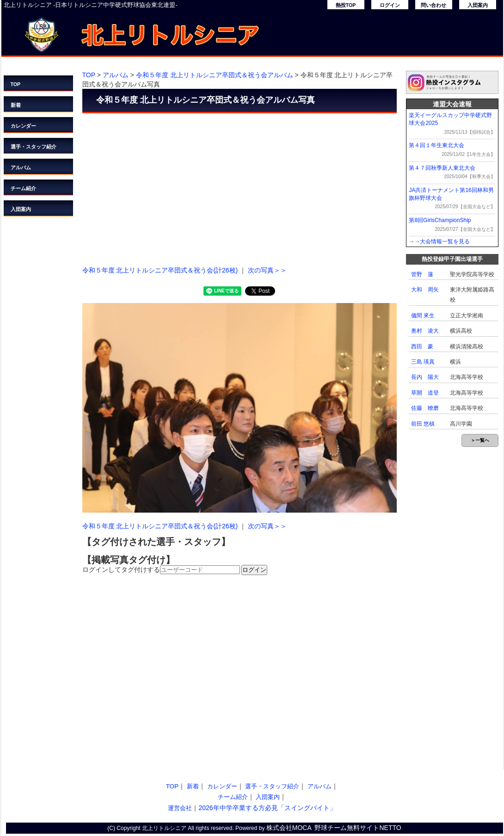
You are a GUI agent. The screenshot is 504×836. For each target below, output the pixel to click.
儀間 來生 (423, 316)
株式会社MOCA (289, 828)
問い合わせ (433, 5)
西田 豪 (422, 347)
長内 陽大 (425, 377)
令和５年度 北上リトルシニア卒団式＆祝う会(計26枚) (160, 270)
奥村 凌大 (425, 331)
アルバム (21, 167)
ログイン (390, 5)
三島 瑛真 (423, 362)
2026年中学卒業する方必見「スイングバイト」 (267, 808)
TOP (16, 84)
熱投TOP (346, 5)
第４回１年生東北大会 (436, 145)
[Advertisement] (240, 187)
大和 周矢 (425, 290)
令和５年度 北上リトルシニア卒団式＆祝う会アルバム (215, 75)
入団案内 (478, 5)
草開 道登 (425, 393)
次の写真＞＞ (267, 270)
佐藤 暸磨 (425, 408)
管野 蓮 (422, 274)
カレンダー (23, 126)
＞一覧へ (480, 440)
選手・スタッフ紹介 (34, 147)
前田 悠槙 (423, 424)
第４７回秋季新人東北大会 (442, 168)
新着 (16, 105)
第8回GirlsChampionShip (440, 220)
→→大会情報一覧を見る (439, 242)
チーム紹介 (23, 188)
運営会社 (180, 808)
